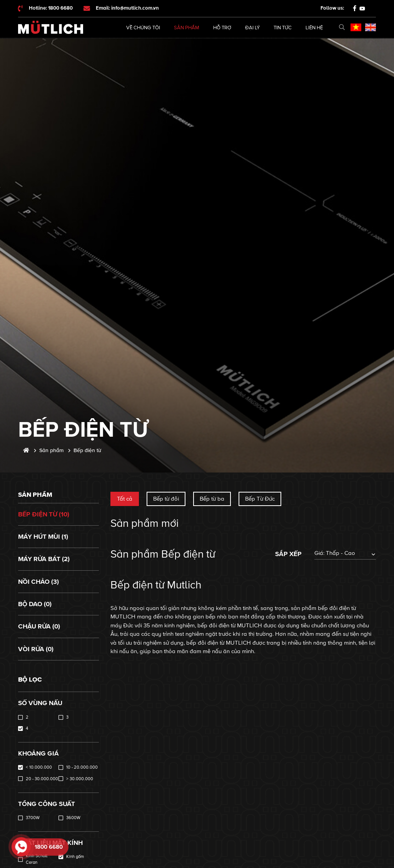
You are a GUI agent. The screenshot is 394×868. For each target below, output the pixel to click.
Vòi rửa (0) (36, 649)
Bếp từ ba (212, 499)
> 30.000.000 (80, 779)
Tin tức (283, 28)
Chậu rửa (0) (39, 626)
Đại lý (252, 28)
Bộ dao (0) (35, 604)
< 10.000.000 (39, 767)
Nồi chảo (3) (38, 582)
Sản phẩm (187, 28)
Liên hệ (314, 28)
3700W (33, 818)
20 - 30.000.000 (42, 779)
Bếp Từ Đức (260, 499)
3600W (73, 818)
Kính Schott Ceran (37, 859)
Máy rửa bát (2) (44, 559)
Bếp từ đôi (166, 499)
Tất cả (125, 499)
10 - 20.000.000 (82, 767)
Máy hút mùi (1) (43, 537)
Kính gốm (75, 857)
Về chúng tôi (143, 28)
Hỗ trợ (222, 28)
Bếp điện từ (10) (44, 514)
